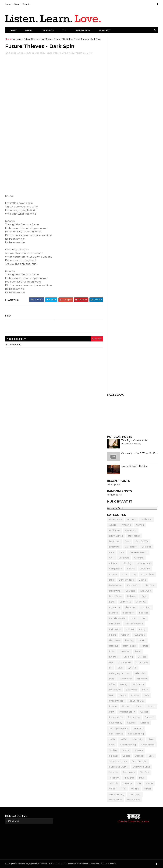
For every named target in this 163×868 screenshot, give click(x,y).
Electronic (130, 607)
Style (151, 756)
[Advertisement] (81, 834)
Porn (112, 712)
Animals (140, 525)
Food (143, 618)
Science (145, 723)
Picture (113, 706)
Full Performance (134, 624)
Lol (111, 668)
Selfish (124, 739)
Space (126, 750)
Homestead (129, 646)
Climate (113, 563)
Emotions (146, 607)
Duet (144, 596)
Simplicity (138, 739)
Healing (129, 640)
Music (29, 30)
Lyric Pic (132, 668)
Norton (135, 695)
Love (120, 668)
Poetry (151, 706)
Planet (139, 706)
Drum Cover (116, 596)
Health (142, 640)
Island (138, 651)
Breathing (114, 547)
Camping (146, 547)
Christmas (124, 558)
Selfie (112, 739)
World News (133, 800)
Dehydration (116, 585)
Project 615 (59, 39)
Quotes (144, 712)
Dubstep (132, 596)
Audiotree (114, 530)
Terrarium (114, 778)
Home (8, 4)
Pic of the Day (136, 701)
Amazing (126, 525)
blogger (97, 339)
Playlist (105, 30)
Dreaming (146, 591)
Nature (122, 695)
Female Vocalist (117, 618)
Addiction (147, 519)
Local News (142, 662)
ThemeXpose (82, 864)
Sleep (151, 739)
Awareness (131, 530)
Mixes (112, 684)
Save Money (116, 723)
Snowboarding (128, 745)
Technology (129, 772)
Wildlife (135, 789)
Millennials (140, 673)
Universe (127, 783)
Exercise (114, 613)
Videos (113, 789)
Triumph (113, 783)
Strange (139, 756)
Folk (133, 618)
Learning (128, 657)
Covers (131, 569)
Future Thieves (31, 39)
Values (149, 783)
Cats (121, 552)
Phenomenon (116, 701)
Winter (148, 789)
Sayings (131, 723)
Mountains (132, 690)
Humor (144, 646)
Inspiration (83, 30)
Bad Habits (134, 536)
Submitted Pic (139, 761)
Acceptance (116, 519)
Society (113, 750)
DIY (65, 30)
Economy (141, 602)
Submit (26, 4)
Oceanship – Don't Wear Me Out (139, 453)
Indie (112, 651)
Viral (124, 789)
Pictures (126, 706)
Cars (112, 552)
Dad (111, 580)
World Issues (116, 800)
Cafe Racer (131, 547)
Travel (142, 778)
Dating (142, 580)
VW (139, 783)
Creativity (145, 569)
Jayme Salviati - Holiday (134, 466)
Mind (112, 679)
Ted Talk (145, 772)
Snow (112, 745)
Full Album (115, 624)
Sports (126, 756)
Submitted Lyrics (118, 761)
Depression (133, 585)
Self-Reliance (116, 734)
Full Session (115, 629)
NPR (111, 695)
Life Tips (142, 657)
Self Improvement (119, 728)
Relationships (116, 717)
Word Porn (135, 794)
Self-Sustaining (136, 734)
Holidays (114, 646)
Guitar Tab (140, 635)
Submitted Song (142, 767)
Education (114, 607)
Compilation (116, 569)
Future (113, 635)
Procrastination (127, 712)
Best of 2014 (142, 541)
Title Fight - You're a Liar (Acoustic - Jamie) (135, 442)
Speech (139, 750)
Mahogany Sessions (119, 673)
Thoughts (129, 778)
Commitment (144, 563)
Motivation (138, 684)
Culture (113, 574)
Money (124, 684)
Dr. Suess (130, 591)
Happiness (115, 640)
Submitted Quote (118, 767)
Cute (125, 574)
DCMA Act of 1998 (108, 864)
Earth (112, 602)
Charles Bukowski (138, 552)
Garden (125, 635)
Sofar (69, 39)
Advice (113, 525)
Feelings (144, 613)
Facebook (129, 613)
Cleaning (139, 558)
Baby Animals (116, 536)
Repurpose (134, 717)
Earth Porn (125, 602)
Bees (128, 541)
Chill (111, 558)
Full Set (130, 629)
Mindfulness (126, 679)
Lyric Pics (48, 30)
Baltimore (114, 541)
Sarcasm (150, 717)
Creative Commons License (134, 821)
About (17, 4)
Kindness (114, 657)
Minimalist (142, 679)
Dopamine (115, 591)
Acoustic (18, 39)
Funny (142, 629)
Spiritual (113, 756)
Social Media (148, 745)
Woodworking (117, 794)
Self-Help (138, 728)
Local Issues (125, 662)
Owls (146, 695)
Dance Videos (126, 580)
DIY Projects (148, 574)
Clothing (127, 563)
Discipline (150, 585)
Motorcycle (115, 690)
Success (113, 772)
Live (43, 39)
